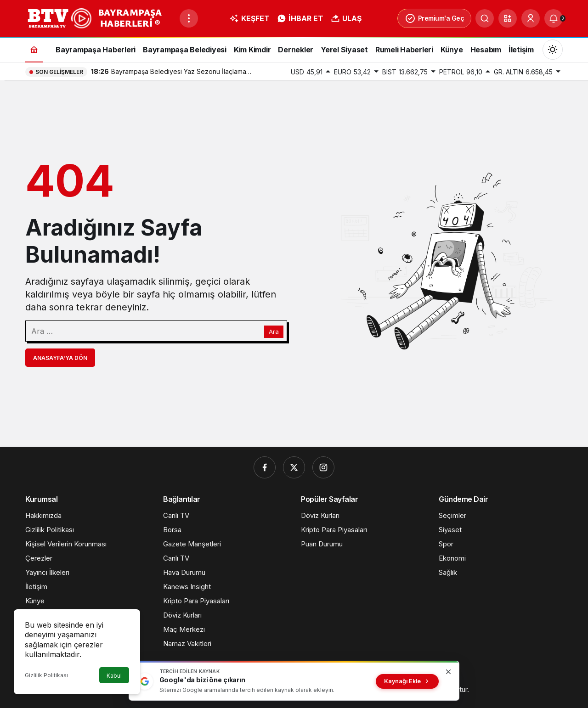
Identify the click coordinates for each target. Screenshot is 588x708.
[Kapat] (448, 672)
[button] (508, 18)
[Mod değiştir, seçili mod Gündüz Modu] (553, 50)
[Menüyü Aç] (189, 18)
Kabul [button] (114, 676)
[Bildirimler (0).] (554, 18)
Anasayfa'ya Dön (60, 358)
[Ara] (485, 18)
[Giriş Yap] (531, 18)
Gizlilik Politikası (46, 675)
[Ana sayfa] (34, 49)
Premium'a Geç (435, 18)
